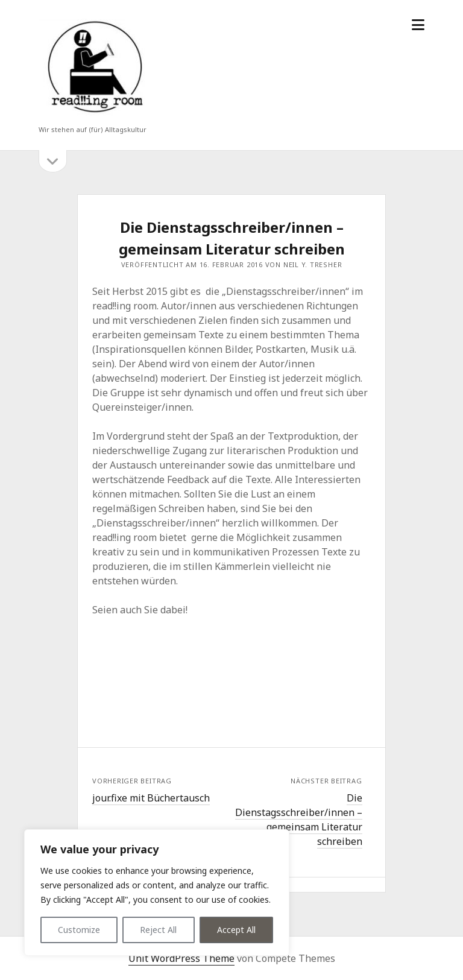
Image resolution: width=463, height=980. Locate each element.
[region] (157, 893)
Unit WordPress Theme (181, 958)
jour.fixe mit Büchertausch (151, 798)
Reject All (158, 930)
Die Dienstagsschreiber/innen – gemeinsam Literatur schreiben (299, 820)
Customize (79, 930)
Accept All (236, 930)
